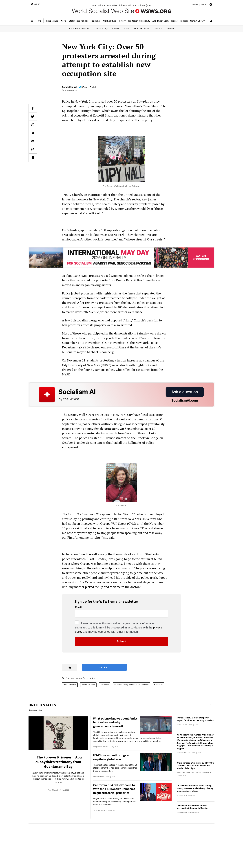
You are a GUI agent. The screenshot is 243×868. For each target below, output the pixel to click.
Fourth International (80, 28)
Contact (194, 4)
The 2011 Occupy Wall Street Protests (131, 685)
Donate (171, 28)
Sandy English (70, 87)
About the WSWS (141, 28)
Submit (122, 641)
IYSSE (126, 28)
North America (88, 685)
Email (78, 608)
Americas (105, 685)
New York (158, 685)
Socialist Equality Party (107, 28)
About (204, 4)
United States (70, 685)
